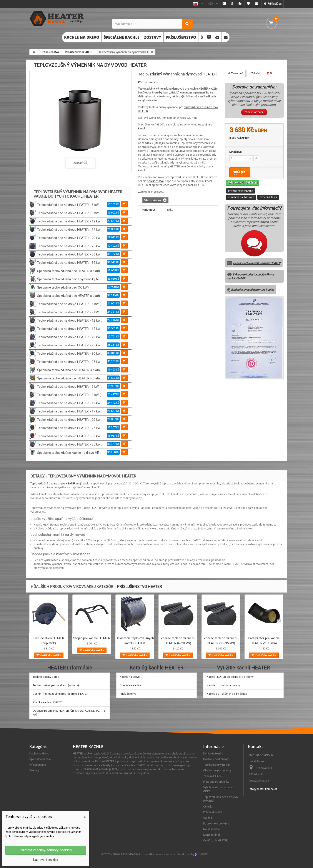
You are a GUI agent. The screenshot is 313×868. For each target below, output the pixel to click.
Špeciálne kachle (122, 37)
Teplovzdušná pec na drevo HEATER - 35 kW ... (70, 362)
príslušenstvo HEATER (241, 192)
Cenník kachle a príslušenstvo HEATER (257, 264)
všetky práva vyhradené (160, 854)
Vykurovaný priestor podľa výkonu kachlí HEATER (250, 278)
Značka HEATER (213, 776)
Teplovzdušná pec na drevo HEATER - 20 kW (69, 238)
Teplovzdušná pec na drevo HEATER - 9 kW (68, 213)
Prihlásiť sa (274, 4)
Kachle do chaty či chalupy (223, 685)
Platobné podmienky (216, 782)
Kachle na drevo (82, 37)
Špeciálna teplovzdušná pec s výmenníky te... (69, 279)
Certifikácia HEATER (216, 840)
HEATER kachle (82, 754)
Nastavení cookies (46, 860)
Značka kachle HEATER (47, 702)
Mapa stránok (212, 835)
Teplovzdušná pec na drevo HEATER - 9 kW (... (70, 312)
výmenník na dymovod (241, 198)
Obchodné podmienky (217, 770)
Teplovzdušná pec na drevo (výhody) (56, 685)
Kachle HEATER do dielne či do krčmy (230, 677)
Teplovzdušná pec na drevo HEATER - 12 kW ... (70, 320)
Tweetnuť (235, 73)
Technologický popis (46, 677)
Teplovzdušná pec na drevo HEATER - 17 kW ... (70, 329)
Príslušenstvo (181, 37)
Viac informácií (254, 112)
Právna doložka (213, 812)
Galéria (208, 818)
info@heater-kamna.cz (263, 789)
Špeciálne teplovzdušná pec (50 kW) (63, 287)
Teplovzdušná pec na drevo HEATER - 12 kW (69, 221)
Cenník (207, 807)
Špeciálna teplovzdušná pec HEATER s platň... (69, 271)
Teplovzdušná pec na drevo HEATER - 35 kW (69, 263)
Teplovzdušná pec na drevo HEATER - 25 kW (69, 246)
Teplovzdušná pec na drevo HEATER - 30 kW (69, 254)
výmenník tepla (268, 198)
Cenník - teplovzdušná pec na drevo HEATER (61, 694)
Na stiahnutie (211, 829)
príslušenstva (155, 181)
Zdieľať (255, 73)
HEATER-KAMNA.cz (132, 854)
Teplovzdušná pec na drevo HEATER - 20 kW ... (70, 337)
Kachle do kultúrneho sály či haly (227, 694)
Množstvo (236, 152)
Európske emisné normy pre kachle (253, 291)
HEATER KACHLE (88, 746)
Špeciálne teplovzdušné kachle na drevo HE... (69, 453)
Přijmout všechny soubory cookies (46, 850)
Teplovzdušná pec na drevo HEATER (53, 483)
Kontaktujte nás (213, 754)
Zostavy (153, 37)
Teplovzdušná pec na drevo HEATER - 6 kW (68, 205)
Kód (141, 82)
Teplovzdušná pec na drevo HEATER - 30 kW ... (70, 354)
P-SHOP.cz (203, 854)
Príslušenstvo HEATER (78, 52)
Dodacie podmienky (216, 759)
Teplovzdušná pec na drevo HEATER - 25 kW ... (70, 345)
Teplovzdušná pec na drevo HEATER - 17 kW (69, 230)
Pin (270, 73)
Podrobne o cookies (216, 824)
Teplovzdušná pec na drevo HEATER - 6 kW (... (70, 304)
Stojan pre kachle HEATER (92, 638)
